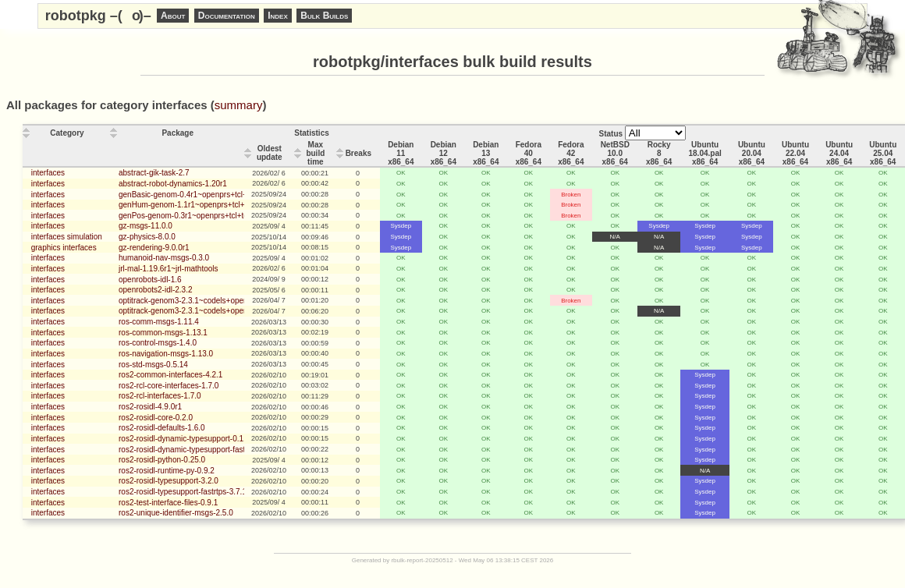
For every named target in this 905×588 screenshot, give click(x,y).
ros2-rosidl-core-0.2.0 (156, 418)
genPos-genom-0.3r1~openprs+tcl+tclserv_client (202, 216)
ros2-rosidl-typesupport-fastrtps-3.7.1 (183, 492)
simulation (85, 237)
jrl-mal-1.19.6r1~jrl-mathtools (169, 269)
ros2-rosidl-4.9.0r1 (150, 407)
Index (278, 16)
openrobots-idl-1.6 (150, 280)
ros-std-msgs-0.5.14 (153, 365)
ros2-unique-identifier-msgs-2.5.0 (176, 513)
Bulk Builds (324, 16)
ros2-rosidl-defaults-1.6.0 (162, 428)
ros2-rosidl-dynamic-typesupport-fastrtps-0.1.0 (199, 450)
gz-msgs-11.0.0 (146, 226)
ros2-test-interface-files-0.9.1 (168, 503)
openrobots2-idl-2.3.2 (156, 290)
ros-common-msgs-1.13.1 (163, 333)
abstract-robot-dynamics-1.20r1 (173, 184)
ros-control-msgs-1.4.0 (158, 343)
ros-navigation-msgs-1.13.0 (166, 354)
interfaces (48, 173)
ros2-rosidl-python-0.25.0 (162, 460)
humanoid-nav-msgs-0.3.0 (164, 258)
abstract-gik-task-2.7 (154, 173)
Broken (571, 195)
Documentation (227, 16)
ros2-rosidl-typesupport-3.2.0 (169, 481)
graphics (46, 248)
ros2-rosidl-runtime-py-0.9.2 (167, 471)
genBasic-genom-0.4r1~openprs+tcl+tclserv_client (206, 195)
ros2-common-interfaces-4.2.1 (170, 375)
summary (239, 105)
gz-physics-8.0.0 (147, 237)
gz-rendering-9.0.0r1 (154, 248)
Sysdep (401, 226)
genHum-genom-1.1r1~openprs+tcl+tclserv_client (204, 205)
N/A (615, 237)
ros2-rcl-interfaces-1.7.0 (160, 396)
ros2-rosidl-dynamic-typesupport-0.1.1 (184, 439)
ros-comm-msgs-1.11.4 (159, 322)
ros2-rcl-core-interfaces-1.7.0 (169, 386)
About (173, 16)
